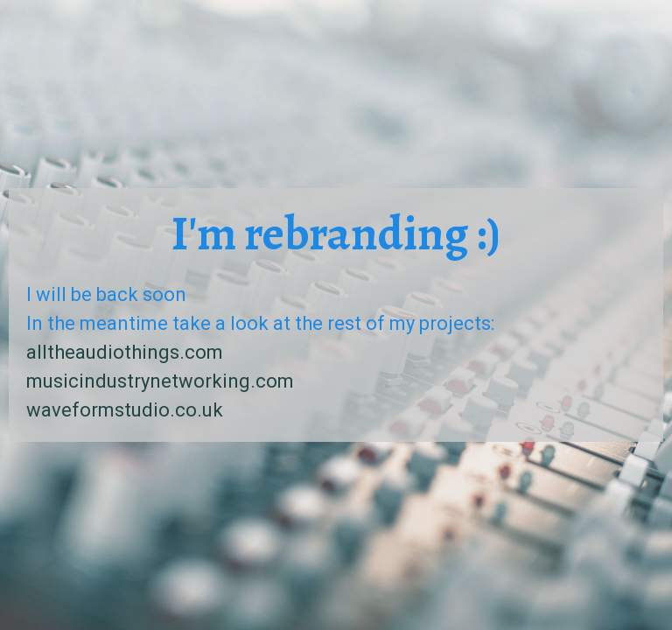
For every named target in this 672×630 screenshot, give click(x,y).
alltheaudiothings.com (125, 352)
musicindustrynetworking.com (160, 381)
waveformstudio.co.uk (125, 410)
